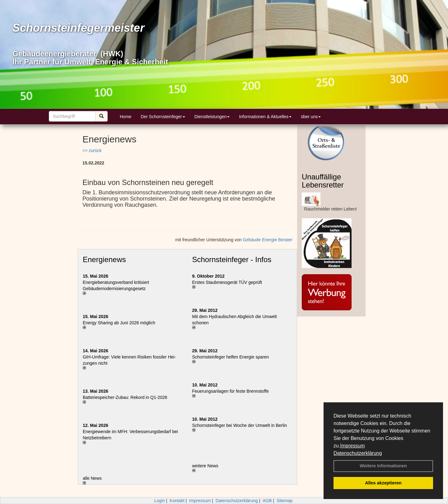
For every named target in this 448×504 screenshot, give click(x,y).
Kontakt (177, 501)
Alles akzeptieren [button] (383, 483)
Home (126, 117)
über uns (311, 117)
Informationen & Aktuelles (265, 117)
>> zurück (92, 150)
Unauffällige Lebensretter (323, 181)
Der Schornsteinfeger (163, 117)
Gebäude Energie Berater (268, 240)
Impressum (352, 446)
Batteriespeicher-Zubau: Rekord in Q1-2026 (125, 397)
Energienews (104, 259)
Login (160, 501)
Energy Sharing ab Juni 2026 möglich (119, 323)
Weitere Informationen (383, 466)
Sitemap (285, 501)
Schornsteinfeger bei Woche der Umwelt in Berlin (240, 425)
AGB (267, 501)
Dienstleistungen (212, 117)
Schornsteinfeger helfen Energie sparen (231, 357)
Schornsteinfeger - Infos (232, 259)
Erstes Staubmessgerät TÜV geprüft (227, 282)
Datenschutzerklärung (358, 453)
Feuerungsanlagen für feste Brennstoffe (231, 391)
